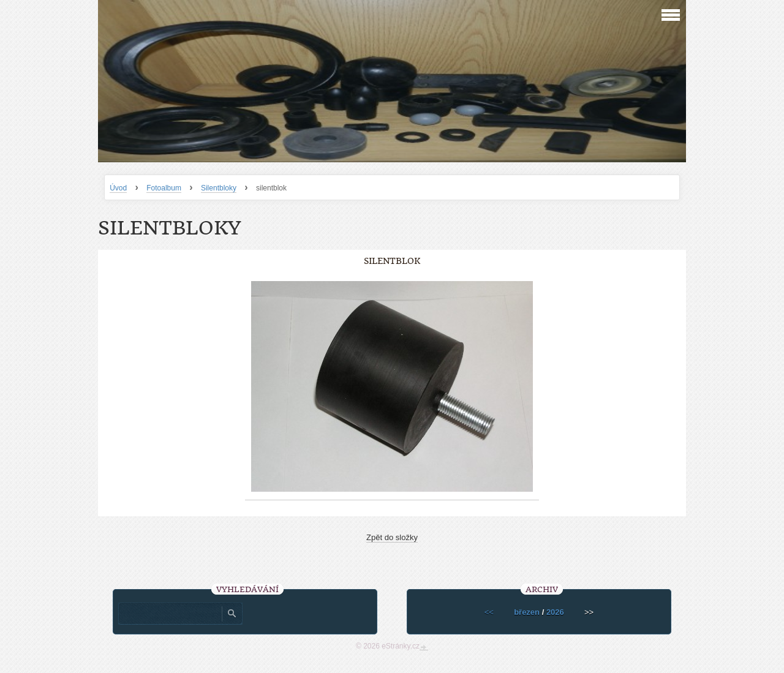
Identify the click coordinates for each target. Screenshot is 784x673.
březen (527, 612)
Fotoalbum (164, 188)
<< (489, 612)
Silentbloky (219, 188)
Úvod (118, 188)
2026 (555, 612)
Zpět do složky (392, 537)
